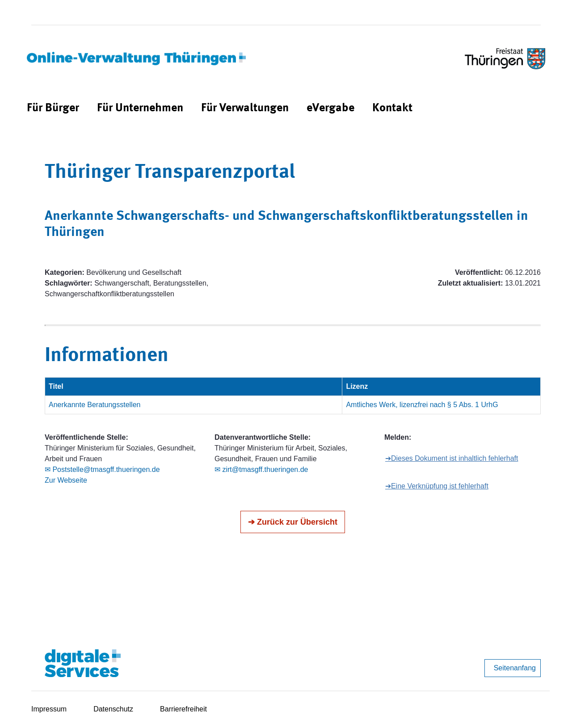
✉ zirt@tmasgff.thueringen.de (261, 469)
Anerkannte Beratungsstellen (95, 405)
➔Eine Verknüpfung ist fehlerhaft (437, 486)
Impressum (49, 709)
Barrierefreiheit (183, 709)
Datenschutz (113, 709)
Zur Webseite (66, 480)
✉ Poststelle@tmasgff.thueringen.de (102, 469)
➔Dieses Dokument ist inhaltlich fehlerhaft (452, 458)
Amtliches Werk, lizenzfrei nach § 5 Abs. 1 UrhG (422, 405)
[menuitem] (53, 108)
